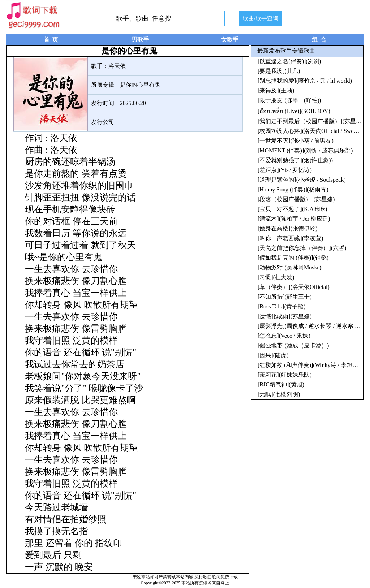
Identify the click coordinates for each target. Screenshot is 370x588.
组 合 (319, 40)
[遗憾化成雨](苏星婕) (285, 316)
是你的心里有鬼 (140, 85)
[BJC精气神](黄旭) (281, 384)
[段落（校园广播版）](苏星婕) (296, 199)
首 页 (51, 40)
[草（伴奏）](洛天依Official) (294, 287)
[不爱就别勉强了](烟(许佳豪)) (295, 160)
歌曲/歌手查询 (261, 18)
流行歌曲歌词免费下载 (216, 577)
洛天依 (117, 66)
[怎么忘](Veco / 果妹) (284, 336)
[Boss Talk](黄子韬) (281, 306)
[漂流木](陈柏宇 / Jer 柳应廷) (294, 219)
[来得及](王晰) (276, 90)
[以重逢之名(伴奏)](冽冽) (289, 61)
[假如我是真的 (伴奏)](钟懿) (293, 258)
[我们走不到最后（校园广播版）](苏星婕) (311, 121)
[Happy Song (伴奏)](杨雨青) (293, 189)
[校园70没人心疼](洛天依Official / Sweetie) (311, 131)
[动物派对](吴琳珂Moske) (290, 267)
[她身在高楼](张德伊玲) (287, 228)
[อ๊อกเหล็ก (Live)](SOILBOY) (294, 111)
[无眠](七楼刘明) (279, 394)
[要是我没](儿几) (279, 71)
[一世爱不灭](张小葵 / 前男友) (296, 141)
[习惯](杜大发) (276, 277)
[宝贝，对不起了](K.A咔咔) (292, 209)
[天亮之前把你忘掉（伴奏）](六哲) (302, 248)
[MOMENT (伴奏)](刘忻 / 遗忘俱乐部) (305, 150)
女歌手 (230, 40)
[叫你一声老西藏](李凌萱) (290, 238)
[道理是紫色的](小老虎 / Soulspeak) (302, 180)
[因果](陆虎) (273, 355)
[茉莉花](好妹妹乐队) (285, 375)
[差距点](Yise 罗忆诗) (285, 170)
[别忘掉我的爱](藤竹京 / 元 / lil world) (305, 81)
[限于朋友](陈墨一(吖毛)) (289, 100)
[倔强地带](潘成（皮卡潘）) (293, 345)
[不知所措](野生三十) (285, 297)
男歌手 (140, 40)
